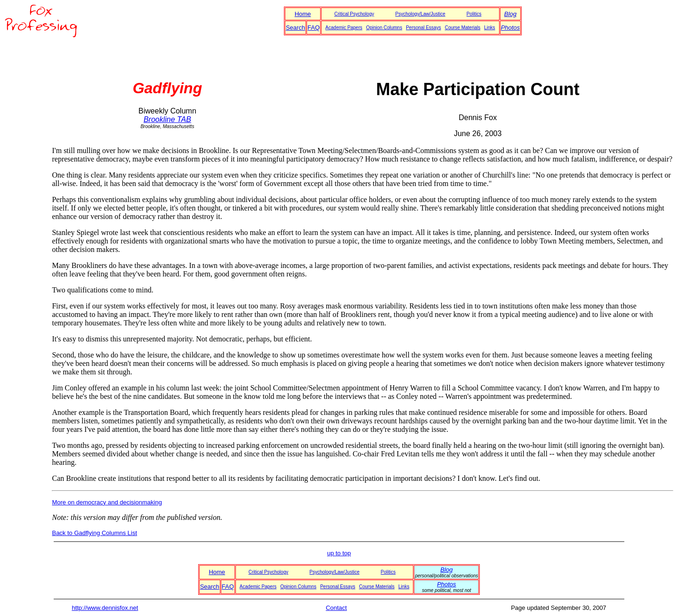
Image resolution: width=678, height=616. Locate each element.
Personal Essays (423, 28)
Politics (474, 14)
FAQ (314, 28)
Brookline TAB (167, 119)
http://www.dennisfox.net (105, 608)
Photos (510, 28)
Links (489, 28)
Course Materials (463, 28)
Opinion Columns (384, 28)
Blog (510, 14)
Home (303, 14)
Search (295, 28)
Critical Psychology (354, 14)
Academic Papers (344, 28)
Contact (336, 608)
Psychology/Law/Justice (420, 14)
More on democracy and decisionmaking (107, 502)
